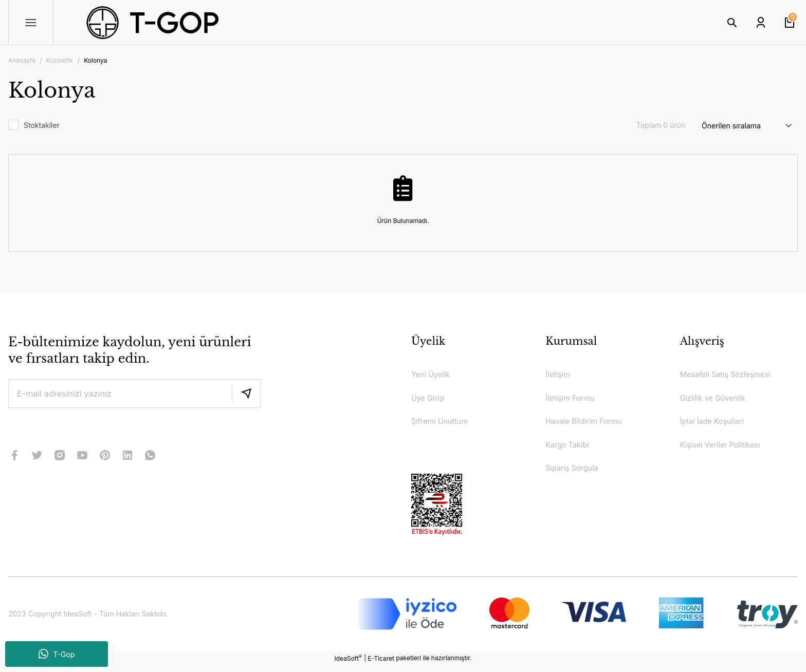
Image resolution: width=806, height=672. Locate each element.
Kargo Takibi (570, 449)
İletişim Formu (573, 400)
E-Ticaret (381, 665)
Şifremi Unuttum (443, 424)
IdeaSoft (348, 664)
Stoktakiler (42, 125)
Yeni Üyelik (433, 375)
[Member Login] (761, 23)
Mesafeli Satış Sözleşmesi (730, 375)
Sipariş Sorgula (575, 474)
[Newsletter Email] (134, 394)
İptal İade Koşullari (716, 424)
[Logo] (191, 23)
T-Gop (57, 654)
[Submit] (246, 394)
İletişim (559, 375)
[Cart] (790, 23)
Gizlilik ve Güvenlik (716, 400)
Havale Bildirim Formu (588, 424)
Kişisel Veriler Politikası (725, 449)
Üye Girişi (430, 400)
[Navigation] (31, 23)
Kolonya (95, 60)
